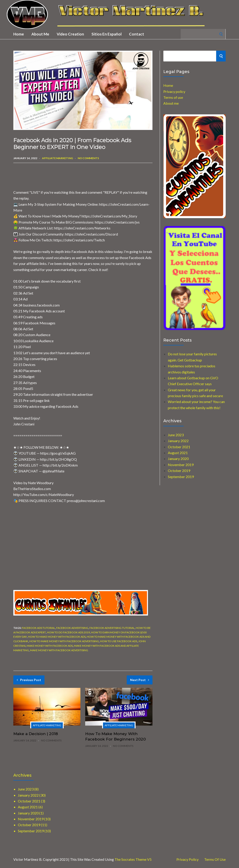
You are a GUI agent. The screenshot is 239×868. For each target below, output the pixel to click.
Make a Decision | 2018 (36, 734)
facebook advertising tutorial (112, 628)
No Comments (88, 158)
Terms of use (173, 97)
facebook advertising (72, 628)
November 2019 (181, 465)
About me (40, 34)
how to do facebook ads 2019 (68, 632)
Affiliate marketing (57, 158)
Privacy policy (174, 91)
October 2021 (179, 447)
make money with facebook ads (50, 646)
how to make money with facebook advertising (64, 641)
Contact (137, 34)
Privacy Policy (187, 859)
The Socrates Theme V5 (133, 859)
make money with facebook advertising (59, 650)
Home (19, 34)
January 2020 (178, 459)
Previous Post (29, 680)
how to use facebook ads (119, 641)
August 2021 (178, 453)
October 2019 (179, 471)
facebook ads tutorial (39, 628)
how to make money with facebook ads (57, 637)
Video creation (70, 34)
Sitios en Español (107, 34)
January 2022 (178, 441)
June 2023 (176, 435)
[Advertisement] (66, 177)
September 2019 (181, 477)
